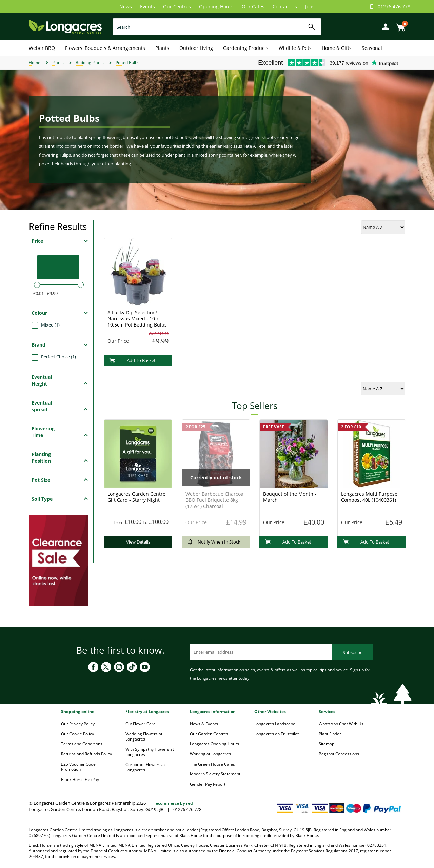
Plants (162, 48)
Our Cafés (253, 7)
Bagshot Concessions (339, 754)
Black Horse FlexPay (80, 779)
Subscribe (353, 652)
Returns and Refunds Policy (86, 754)
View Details (138, 542)
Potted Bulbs (127, 63)
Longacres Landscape (275, 724)
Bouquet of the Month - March (290, 497)
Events (147, 7)
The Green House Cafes (212, 764)
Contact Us (285, 7)
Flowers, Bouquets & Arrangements (105, 48)
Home (35, 63)
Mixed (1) (50, 325)
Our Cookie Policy (77, 734)
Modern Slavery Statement (215, 774)
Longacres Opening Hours (214, 744)
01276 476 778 (394, 7)
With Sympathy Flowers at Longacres (150, 752)
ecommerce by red (174, 803)
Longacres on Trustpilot (277, 734)
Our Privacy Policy (78, 724)
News (126, 7)
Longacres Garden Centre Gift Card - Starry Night (136, 497)
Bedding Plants (90, 63)
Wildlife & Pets (295, 48)
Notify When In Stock (214, 542)
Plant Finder (330, 734)
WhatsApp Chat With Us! (342, 724)
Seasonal (372, 48)
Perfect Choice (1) (58, 357)
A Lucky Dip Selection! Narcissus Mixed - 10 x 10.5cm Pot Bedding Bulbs (137, 319)
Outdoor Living (196, 48)
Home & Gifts (337, 48)
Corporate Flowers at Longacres (145, 767)
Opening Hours (216, 7)
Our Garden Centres (209, 734)
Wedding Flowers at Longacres (144, 737)
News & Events (204, 724)
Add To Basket (132, 360)
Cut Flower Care (141, 724)
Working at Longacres (210, 754)
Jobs (310, 7)
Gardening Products (246, 48)
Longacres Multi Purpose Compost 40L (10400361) (369, 497)
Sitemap (327, 744)
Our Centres (177, 7)
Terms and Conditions (82, 744)
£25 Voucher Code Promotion (78, 767)
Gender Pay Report (208, 784)
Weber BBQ (42, 48)
